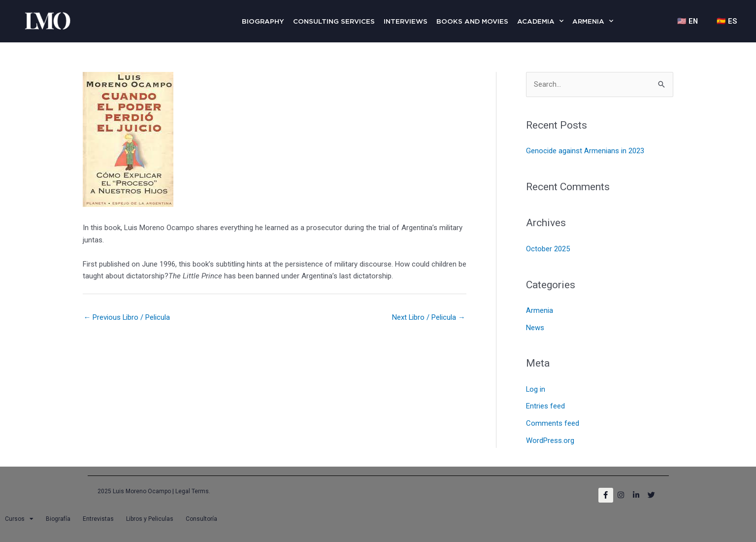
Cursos (19, 516)
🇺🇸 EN (686, 21)
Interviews (406, 21)
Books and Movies (472, 21)
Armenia (593, 21)
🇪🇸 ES (726, 21)
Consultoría (201, 516)
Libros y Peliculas (150, 516)
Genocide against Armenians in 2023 (585, 151)
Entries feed (545, 405)
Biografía (58, 516)
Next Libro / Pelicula (428, 317)
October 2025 (548, 248)
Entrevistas (98, 516)
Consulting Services (334, 21)
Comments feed (553, 421)
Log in (536, 388)
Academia (540, 21)
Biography (263, 21)
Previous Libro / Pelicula (127, 317)
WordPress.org (550, 438)
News (535, 327)
